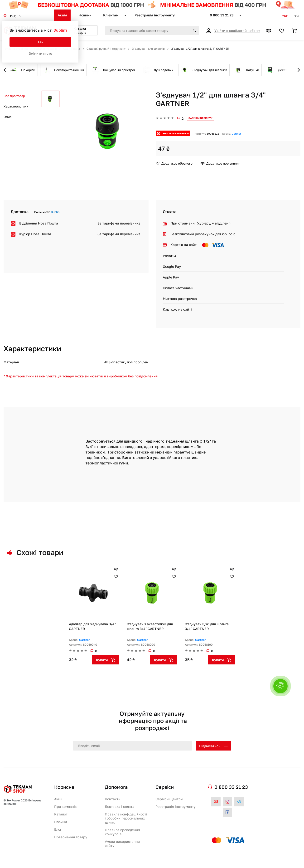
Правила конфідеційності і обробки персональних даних (126, 818)
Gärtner (236, 134)
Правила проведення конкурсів (122, 832)
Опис (7, 117)
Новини (85, 15)
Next (291, 70)
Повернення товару (71, 837)
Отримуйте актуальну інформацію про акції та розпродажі (152, 721)
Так (40, 42)
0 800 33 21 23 (222, 15)
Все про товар (14, 96)
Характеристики (16, 106)
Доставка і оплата (120, 807)
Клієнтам (111, 15)
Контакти (113, 799)
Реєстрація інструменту (155, 15)
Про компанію (66, 807)
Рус (296, 16)
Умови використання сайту (122, 844)
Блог (58, 829)
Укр (285, 16)
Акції (58, 799)
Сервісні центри (169, 799)
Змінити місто (40, 53)
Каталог (61, 814)
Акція (62, 15)
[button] (280, 686)
